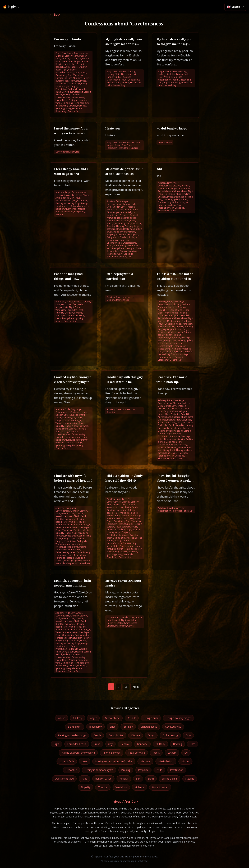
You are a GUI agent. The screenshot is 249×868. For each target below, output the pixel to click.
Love (85, 761)
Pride (159, 770)
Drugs (151, 735)
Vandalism (121, 787)
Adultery (78, 718)
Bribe (113, 727)
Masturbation (166, 761)
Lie (186, 753)
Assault (132, 718)
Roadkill (124, 779)
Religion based (103, 779)
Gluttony (160, 744)
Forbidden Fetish (77, 744)
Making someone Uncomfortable (114, 761)
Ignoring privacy (112, 753)
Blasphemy (95, 727)
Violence (140, 787)
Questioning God (64, 779)
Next (136, 687)
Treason (103, 787)
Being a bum (151, 718)
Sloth (151, 779)
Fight (57, 744)
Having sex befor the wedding (78, 753)
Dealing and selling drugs (72, 735)
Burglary (128, 727)
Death (97, 735)
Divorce (136, 735)
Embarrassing (170, 735)
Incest (156, 753)
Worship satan (160, 787)
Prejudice (143, 770)
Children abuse (149, 727)
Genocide (142, 744)
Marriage (145, 761)
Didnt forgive (116, 735)
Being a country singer (178, 718)
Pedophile (71, 770)
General (125, 744)
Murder (185, 761)
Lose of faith (67, 761)
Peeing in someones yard (99, 770)
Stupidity (86, 787)
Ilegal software (137, 753)
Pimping (126, 770)
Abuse (62, 718)
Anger (93, 718)
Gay (110, 744)
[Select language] (235, 7)
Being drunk (75, 727)
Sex (138, 779)
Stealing (190, 779)
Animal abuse (112, 718)
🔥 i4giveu (11, 7)
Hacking (177, 744)
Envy (188, 735)
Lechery (172, 753)
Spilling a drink (170, 779)
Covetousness (173, 727)
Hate (193, 744)
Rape (84, 779)
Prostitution (177, 770)
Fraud (97, 744)
